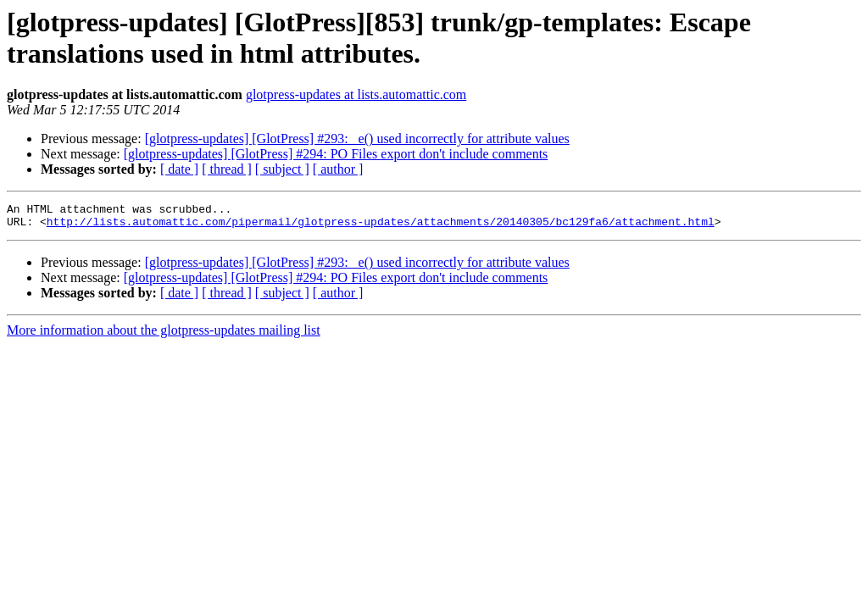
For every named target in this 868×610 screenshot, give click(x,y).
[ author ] (338, 169)
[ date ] (179, 169)
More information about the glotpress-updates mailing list (164, 335)
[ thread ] (227, 169)
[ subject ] (282, 169)
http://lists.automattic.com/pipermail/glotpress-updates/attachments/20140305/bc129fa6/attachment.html (381, 226)
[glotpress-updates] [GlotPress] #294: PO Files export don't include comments (336, 154)
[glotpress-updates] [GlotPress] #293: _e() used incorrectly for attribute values (357, 139)
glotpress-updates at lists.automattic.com (356, 94)
